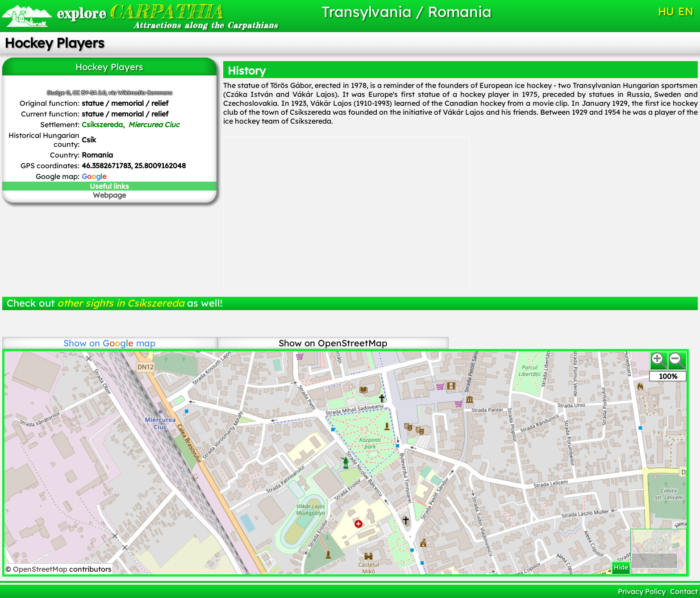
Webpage (109, 195)
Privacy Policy (642, 591)
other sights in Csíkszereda (121, 303)
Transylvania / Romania (406, 11)
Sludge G (58, 93)
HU (666, 11)
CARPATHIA (140, 11)
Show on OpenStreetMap (333, 343)
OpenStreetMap (41, 569)
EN (686, 11)
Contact (684, 591)
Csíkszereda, (131, 125)
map (129, 343)
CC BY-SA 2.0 (89, 93)
